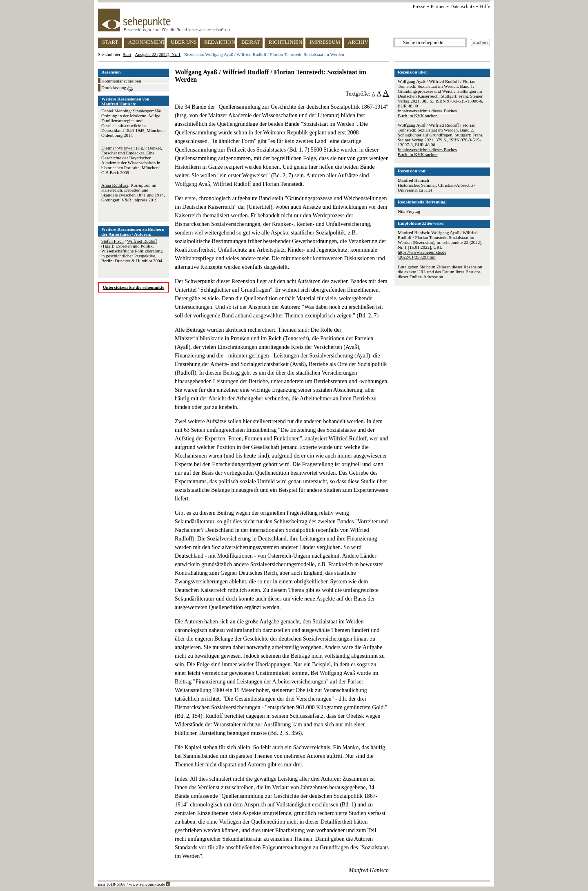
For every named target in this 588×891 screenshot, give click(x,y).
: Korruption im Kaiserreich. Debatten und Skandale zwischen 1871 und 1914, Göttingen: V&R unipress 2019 (133, 192)
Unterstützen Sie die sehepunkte (134, 287)
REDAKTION (220, 42)
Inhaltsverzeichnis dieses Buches (427, 111)
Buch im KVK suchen (418, 116)
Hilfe (485, 7)
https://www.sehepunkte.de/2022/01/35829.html (422, 255)
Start (127, 54)
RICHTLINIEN (285, 42)
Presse (419, 7)
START (110, 42)
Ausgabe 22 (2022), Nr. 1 (158, 54)
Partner (438, 7)
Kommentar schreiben (121, 81)
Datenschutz (462, 7)
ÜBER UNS (184, 42)
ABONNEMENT (146, 42)
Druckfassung (117, 88)
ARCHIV (358, 42)
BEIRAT (251, 42)
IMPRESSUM (325, 42)
